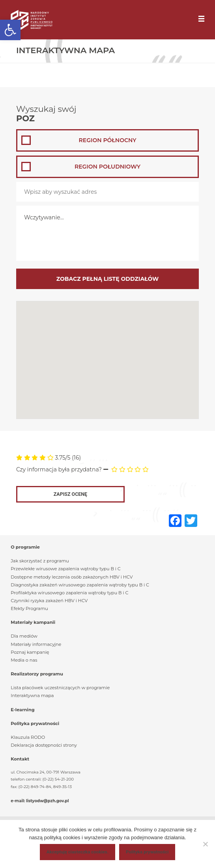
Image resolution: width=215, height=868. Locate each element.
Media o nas (24, 660)
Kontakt (20, 759)
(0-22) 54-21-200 (58, 779)
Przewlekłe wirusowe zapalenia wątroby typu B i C (66, 569)
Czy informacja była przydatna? (59, 469)
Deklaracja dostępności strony (44, 745)
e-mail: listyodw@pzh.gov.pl (40, 801)
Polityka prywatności (35, 723)
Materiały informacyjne (36, 644)
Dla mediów (24, 636)
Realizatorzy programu (37, 674)
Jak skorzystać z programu (40, 561)
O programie (25, 547)
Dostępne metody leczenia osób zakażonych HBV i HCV (72, 577)
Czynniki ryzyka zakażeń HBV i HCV (49, 601)
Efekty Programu (29, 608)
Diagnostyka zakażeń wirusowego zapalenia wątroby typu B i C (80, 585)
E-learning (22, 710)
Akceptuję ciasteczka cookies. (78, 852)
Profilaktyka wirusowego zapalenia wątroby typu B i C (69, 593)
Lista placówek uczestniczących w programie (60, 688)
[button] (10, 30)
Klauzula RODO (28, 737)
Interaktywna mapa (32, 696)
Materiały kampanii (33, 622)
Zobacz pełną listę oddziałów (108, 279)
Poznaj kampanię (30, 652)
